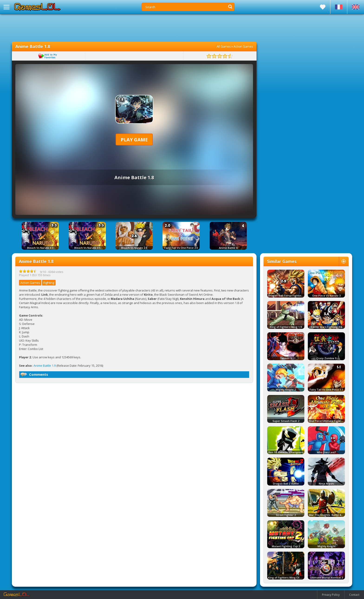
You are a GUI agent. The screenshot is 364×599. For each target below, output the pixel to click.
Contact (354, 595)
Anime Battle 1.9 (45, 366)
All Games (224, 46)
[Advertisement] (134, 28)
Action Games (243, 46)
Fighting (49, 283)
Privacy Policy (331, 595)
